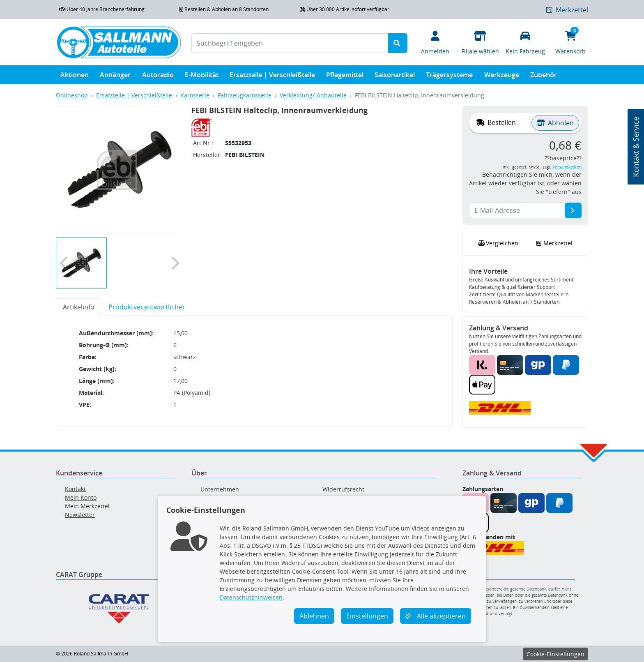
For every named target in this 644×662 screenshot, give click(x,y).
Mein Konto (81, 497)
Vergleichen (497, 243)
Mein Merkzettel (87, 506)
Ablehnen (314, 616)
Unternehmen (220, 489)
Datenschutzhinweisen (251, 597)
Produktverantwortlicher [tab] (147, 307)
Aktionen (75, 77)
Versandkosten (567, 167)
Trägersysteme (449, 77)
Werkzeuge (502, 77)
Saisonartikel (395, 77)
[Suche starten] (398, 43)
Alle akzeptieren (436, 616)
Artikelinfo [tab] (79, 307)
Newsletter (80, 515)
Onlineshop (72, 95)
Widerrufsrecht (343, 489)
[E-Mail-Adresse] (573, 210)
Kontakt (75, 489)
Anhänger (115, 77)
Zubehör (544, 77)
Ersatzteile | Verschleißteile (272, 77)
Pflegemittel (345, 77)
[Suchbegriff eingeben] (290, 43)
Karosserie (195, 95)
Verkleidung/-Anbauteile (313, 95)
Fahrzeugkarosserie (245, 95)
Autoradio (158, 77)
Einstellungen (367, 616)
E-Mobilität (202, 77)
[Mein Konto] (435, 42)
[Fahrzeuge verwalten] (525, 42)
